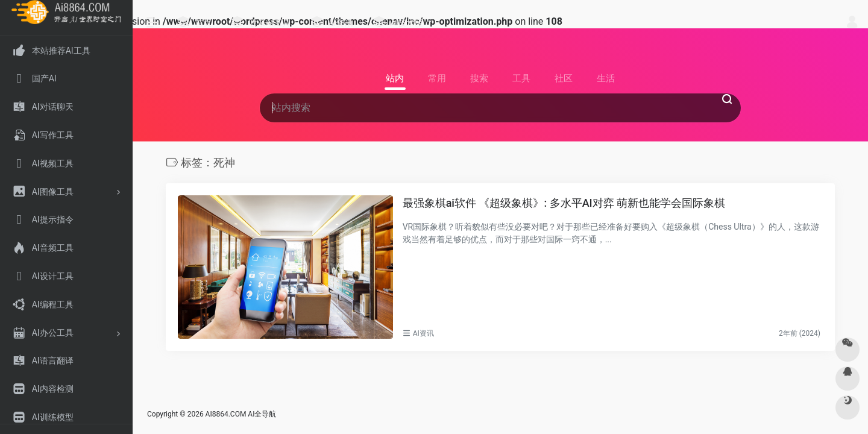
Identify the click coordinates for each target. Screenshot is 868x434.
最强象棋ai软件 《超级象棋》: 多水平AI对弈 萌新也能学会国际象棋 (564, 203)
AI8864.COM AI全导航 (241, 414)
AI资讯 (423, 333)
